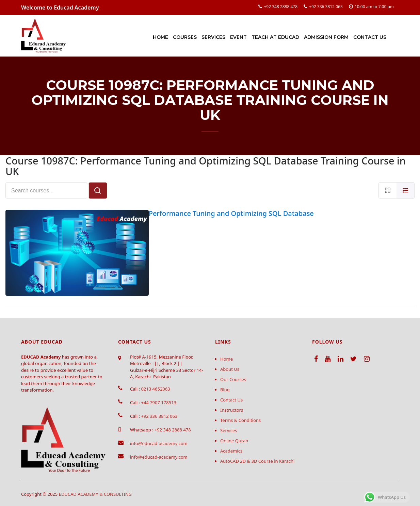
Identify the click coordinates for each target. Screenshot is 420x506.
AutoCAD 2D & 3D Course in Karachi (257, 461)
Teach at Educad (275, 37)
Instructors (232, 410)
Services (213, 37)
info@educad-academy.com (159, 443)
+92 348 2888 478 (281, 7)
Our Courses (233, 379)
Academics (231, 451)
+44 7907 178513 (158, 402)
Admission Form (326, 37)
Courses (185, 37)
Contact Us (370, 37)
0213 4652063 (155, 389)
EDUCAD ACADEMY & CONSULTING (95, 494)
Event (238, 37)
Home (160, 37)
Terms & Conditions (240, 420)
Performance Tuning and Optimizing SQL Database (231, 213)
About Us (230, 369)
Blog (225, 390)
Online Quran (234, 441)
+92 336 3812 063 (326, 7)
